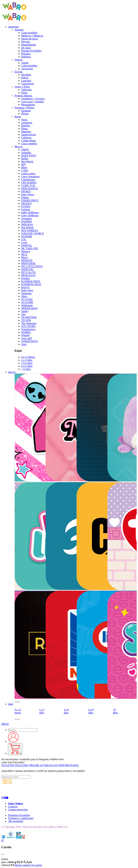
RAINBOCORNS (31, 281)
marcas (12, 372)
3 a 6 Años (27, 363)
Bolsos (25, 78)
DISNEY (26, 191)
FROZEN (26, 203)
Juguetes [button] (19, 30)
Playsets (26, 42)
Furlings (26, 209)
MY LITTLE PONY (32, 266)
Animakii (26, 153)
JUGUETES (8, 765)
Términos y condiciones (21, 818)
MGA (24, 254)
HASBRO (27, 221)
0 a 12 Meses (28, 357)
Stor (23, 314)
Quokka (25, 278)
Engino (25, 197)
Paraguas (26, 111)
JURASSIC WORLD (32, 233)
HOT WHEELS (30, 230)
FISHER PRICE (30, 200)
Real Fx (25, 287)
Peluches (26, 54)
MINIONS (27, 260)
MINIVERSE (28, 263)
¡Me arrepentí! (16, 821)
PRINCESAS (28, 275)
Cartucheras (28, 84)
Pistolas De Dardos (31, 51)
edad (10, 704)
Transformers (28, 329)
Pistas (24, 93)
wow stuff (27, 338)
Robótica (26, 57)
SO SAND (27, 299)
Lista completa (29, 144)
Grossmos (27, 218)
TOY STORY (28, 326)
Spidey (25, 311)
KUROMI (27, 236)
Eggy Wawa (28, 194)
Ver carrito (37, 865)
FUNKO (26, 206)
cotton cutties (28, 173)
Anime (25, 63)
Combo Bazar (28, 141)
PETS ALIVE (28, 272)
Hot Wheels (28, 227)
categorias (13, 27)
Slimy (24, 296)
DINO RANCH (29, 188)
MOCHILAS (36, 765)
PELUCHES (22, 765)
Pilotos (25, 114)
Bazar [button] (18, 117)
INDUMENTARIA (69, 765)
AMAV (25, 150)
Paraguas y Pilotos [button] (24, 108)
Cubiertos (26, 138)
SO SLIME (27, 302)
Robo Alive (27, 290)
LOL (24, 239)
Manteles (26, 132)
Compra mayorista (18, 810)
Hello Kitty (27, 224)
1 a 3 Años (27, 360)
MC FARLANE (30, 248)
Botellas (26, 126)
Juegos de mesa (29, 39)
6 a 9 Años (27, 366)
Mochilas (26, 75)
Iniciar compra (23, 865)
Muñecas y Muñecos (32, 36)
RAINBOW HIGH (31, 284)
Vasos (24, 120)
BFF (24, 164)
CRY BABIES (29, 182)
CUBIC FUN (28, 185)
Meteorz (26, 251)
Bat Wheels (27, 162)
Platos (24, 129)
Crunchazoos (28, 179)
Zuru (24, 344)
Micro (24, 257)
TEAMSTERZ (29, 317)
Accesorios (27, 69)
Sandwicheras (29, 135)
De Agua (26, 48)
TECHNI (26, 320)
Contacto (13, 807)
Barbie (25, 159)
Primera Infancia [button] (23, 96)
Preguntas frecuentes (19, 815)
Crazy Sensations (30, 176)
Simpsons (26, 293)
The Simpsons (29, 323)
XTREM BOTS (30, 341)
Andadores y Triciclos (33, 99)
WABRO (26, 332)
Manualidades (29, 45)
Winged (25, 335)
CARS (25, 170)
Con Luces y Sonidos (32, 102)
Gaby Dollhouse (30, 215)
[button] (16, 702)
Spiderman (27, 305)
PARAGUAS (51, 765)
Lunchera (26, 81)
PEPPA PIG (27, 269)
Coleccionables (29, 33)
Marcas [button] (18, 147)
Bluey (24, 167)
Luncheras (27, 123)
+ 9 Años (26, 369)
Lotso (24, 242)
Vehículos (26, 90)
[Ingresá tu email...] (16, 777)
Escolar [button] (19, 72)
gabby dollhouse (30, 212)
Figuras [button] (19, 60)
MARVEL (27, 245)
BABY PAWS (29, 156)
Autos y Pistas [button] (22, 87)
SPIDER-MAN (29, 308)
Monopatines (28, 105)
